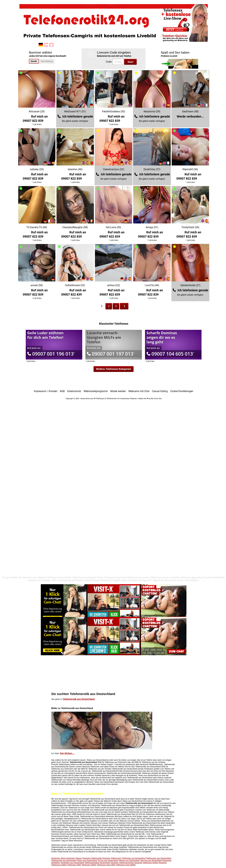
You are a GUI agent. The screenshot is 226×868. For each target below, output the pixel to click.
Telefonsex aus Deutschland (134, 858)
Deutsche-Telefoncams (112, 858)
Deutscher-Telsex (59, 858)
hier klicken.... (67, 753)
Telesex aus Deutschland (129, 860)
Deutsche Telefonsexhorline (122, 863)
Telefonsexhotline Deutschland (97, 863)
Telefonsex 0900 (74, 865)
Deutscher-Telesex (74, 858)
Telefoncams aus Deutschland (159, 858)
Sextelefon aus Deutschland (72, 863)
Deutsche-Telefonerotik (92, 858)
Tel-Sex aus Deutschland (108, 860)
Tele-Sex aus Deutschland (151, 860)
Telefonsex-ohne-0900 (106, 865)
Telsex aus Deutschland (87, 860)
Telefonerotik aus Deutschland (79, 699)
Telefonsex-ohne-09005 (126, 865)
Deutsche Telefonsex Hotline (146, 863)
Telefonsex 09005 (89, 865)
